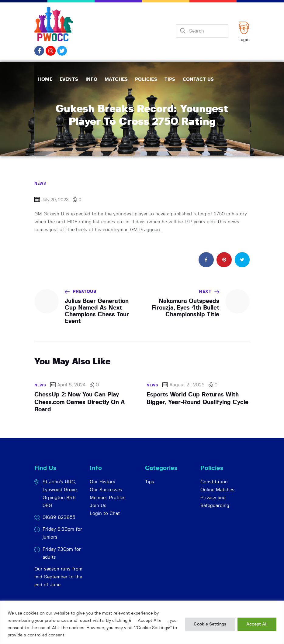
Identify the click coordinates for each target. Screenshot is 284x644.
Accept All (257, 624)
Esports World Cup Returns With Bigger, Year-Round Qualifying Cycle (197, 398)
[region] (142, 622)
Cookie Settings (210, 624)
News (40, 183)
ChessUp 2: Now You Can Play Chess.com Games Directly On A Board (80, 402)
